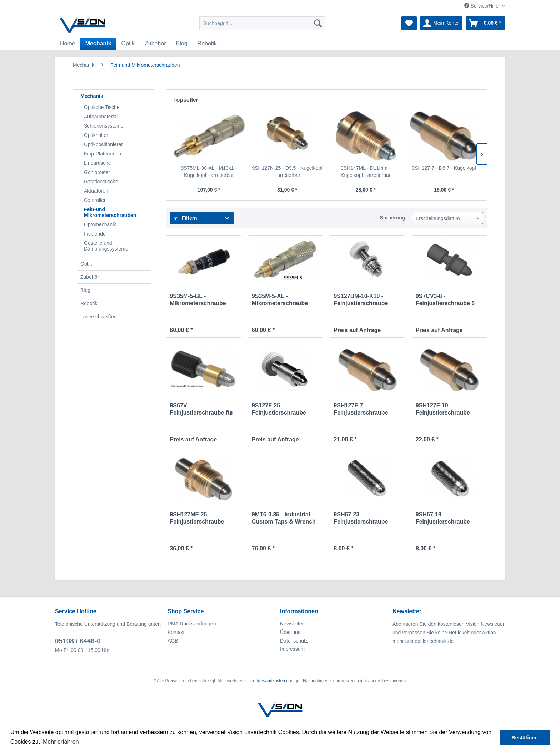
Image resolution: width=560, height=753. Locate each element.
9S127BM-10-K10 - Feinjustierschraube (361, 300)
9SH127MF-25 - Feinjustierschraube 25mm (197, 518)
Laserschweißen (99, 317)
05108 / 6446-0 (78, 641)
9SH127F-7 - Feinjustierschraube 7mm (361, 409)
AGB (173, 641)
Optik (86, 264)
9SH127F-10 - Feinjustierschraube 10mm (443, 409)
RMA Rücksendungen (192, 624)
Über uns (290, 632)
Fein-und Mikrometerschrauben (110, 212)
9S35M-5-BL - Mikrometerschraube (198, 300)
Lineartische (97, 163)
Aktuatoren (96, 191)
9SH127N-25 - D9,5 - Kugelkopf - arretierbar (287, 172)
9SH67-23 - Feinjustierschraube (361, 518)
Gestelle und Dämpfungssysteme (106, 246)
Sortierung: (393, 218)
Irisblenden (96, 234)
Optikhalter (96, 135)
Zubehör (90, 277)
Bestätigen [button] (525, 738)
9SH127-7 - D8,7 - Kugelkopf (444, 168)
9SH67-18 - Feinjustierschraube (443, 518)
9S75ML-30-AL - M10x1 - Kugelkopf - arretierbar (209, 172)
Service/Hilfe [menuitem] (482, 6)
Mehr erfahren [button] (61, 742)
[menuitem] (262, 23)
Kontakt (176, 632)
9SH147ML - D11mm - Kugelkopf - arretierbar (366, 172)
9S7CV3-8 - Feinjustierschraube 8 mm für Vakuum (445, 300)
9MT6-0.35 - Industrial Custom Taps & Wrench (284, 518)
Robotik (89, 303)
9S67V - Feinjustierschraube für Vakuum (201, 409)
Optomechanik (100, 224)
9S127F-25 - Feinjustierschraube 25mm (279, 409)
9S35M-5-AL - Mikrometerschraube (280, 300)
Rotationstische (101, 182)
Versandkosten (271, 681)
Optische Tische (102, 107)
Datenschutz (294, 641)
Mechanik (92, 96)
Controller (95, 200)
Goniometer (97, 172)
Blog (85, 290)
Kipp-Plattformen (102, 154)
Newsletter (292, 624)
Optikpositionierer (103, 144)
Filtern (185, 218)
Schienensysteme (104, 126)
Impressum (292, 649)
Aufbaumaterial (101, 117)
